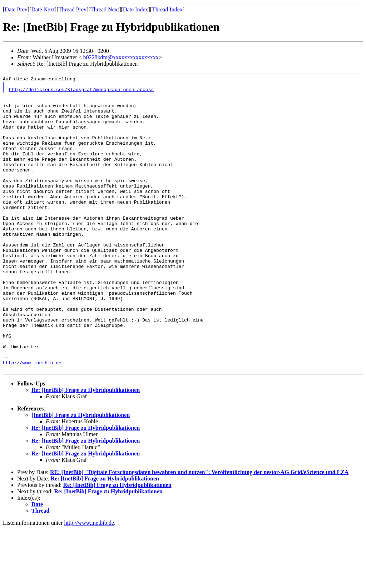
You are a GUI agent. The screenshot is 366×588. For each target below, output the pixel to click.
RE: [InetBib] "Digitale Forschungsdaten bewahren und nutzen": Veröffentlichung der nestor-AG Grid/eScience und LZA (199, 531)
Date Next (43, 9)
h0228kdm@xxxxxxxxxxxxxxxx (121, 57)
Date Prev (16, 9)
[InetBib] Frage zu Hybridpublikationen (81, 474)
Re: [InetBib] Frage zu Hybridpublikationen (86, 449)
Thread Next (105, 9)
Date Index (136, 9)
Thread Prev (72, 9)
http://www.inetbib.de (32, 420)
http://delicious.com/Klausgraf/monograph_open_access (81, 93)
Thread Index (167, 9)
